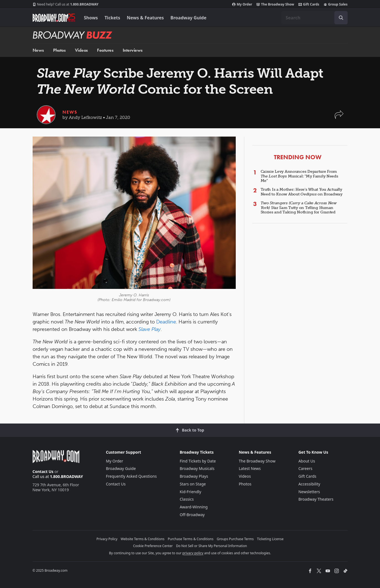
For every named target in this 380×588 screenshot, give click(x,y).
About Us (307, 461)
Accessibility (309, 484)
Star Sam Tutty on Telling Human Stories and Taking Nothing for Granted (299, 208)
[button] (339, 117)
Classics (187, 499)
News (38, 50)
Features (105, 50)
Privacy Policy (107, 539)
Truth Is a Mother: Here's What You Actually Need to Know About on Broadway (302, 192)
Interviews (133, 50)
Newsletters (309, 492)
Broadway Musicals (197, 468)
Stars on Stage (193, 484)
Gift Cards (309, 4)
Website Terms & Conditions (143, 539)
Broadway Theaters (316, 499)
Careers (305, 468)
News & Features (145, 18)
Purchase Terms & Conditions (191, 539)
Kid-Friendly (190, 492)
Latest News (250, 468)
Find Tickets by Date (198, 461)
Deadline (166, 322)
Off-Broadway (192, 515)
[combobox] (315, 18)
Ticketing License (270, 539)
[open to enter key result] (341, 18)
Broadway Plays (194, 476)
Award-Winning (194, 507)
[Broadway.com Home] (54, 18)
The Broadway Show (275, 4)
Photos (59, 50)
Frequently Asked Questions (131, 476)
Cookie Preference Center (153, 546)
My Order (242, 4)
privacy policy (193, 553)
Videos (81, 50)
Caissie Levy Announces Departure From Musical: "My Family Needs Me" (299, 176)
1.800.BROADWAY (66, 4)
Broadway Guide (188, 18)
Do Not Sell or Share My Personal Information (212, 546)
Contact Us (43, 471)
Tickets (112, 18)
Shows (91, 18)
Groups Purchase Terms (235, 539)
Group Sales (336, 4)
